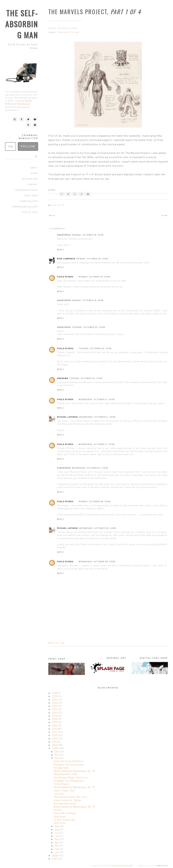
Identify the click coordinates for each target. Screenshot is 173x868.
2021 (55, 709)
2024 (55, 700)
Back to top (56, 643)
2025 (55, 696)
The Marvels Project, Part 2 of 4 (71, 778)
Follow (28, 146)
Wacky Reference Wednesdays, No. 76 (74, 807)
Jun (57, 836)
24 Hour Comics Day (65, 820)
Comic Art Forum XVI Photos (69, 761)
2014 (55, 732)
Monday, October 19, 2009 (88, 235)
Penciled (63, 32)
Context (58, 810)
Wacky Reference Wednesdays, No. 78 (74, 771)
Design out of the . (154, 866)
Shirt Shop (31, 195)
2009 (55, 748)
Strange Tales (61, 768)
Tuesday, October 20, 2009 (89, 327)
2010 (55, 745)
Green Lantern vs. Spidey (67, 800)
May (57, 839)
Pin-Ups (75, 32)
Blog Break (60, 817)
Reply (61, 250)
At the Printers (61, 784)
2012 (55, 739)
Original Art (30, 179)
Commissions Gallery (25, 207)
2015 (55, 729)
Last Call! (59, 794)
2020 (55, 713)
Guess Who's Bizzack (65, 813)
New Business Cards (65, 804)
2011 (55, 742)
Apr (57, 843)
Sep (57, 826)
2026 (55, 693)
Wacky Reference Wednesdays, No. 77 (74, 787)
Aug (57, 830)
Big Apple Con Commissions (69, 765)
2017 (55, 722)
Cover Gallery (29, 201)
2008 (55, 856)
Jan (57, 852)
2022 (55, 706)
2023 (55, 703)
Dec (57, 752)
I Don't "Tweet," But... (65, 791)
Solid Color (60, 823)
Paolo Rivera (65, 277)
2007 (55, 859)
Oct (57, 758)
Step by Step (30, 212)
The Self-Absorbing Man (22, 24)
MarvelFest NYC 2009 (65, 774)
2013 (55, 735)
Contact (33, 184)
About (34, 168)
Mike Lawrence (66, 259)
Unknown (63, 378)
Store (34, 173)
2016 (55, 726)
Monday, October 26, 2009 (95, 501)
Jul (57, 833)
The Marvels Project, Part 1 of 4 (70, 797)
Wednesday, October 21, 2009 (97, 399)
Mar (57, 846)
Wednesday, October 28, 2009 (98, 528)
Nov (57, 755)
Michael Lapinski (68, 417)
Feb (57, 849)
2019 (55, 716)
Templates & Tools (26, 190)
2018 (55, 719)
